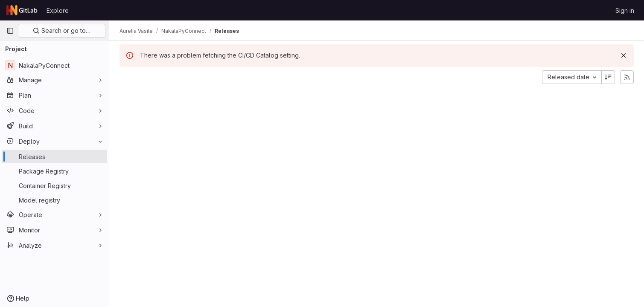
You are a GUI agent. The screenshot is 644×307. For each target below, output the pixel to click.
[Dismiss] (624, 55)
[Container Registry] (54, 185)
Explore (58, 10)
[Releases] (54, 156)
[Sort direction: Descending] (608, 77)
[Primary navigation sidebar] (10, 31)
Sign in (625, 10)
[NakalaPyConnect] (54, 65)
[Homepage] (22, 10)
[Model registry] (54, 200)
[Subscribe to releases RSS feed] (627, 77)
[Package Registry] (54, 171)
